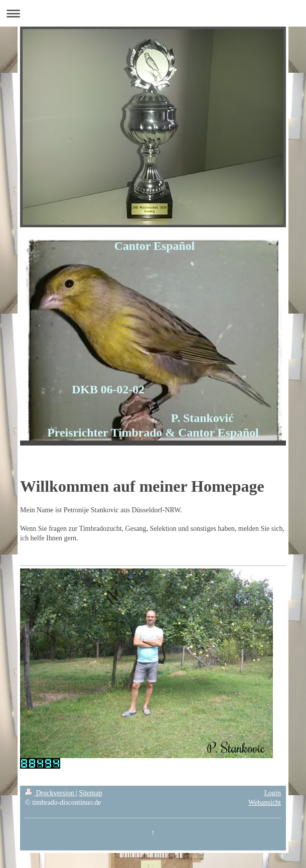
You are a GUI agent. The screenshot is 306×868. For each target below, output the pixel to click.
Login (273, 793)
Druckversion (50, 793)
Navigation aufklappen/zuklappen (153, 13)
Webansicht (265, 803)
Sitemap (91, 793)
